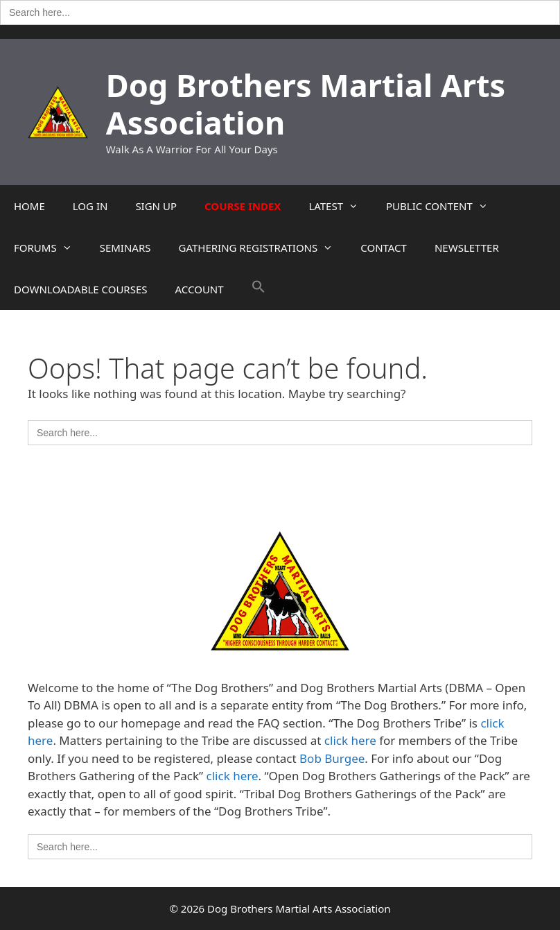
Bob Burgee (332, 758)
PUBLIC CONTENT (444, 206)
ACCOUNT (200, 289)
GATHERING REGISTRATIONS (262, 248)
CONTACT (384, 248)
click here (350, 740)
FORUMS (50, 248)
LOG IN (90, 206)
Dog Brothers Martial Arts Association (306, 104)
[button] (259, 289)
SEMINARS (125, 248)
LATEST (340, 206)
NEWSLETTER (467, 248)
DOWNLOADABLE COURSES (81, 289)
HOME (29, 206)
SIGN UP (156, 206)
